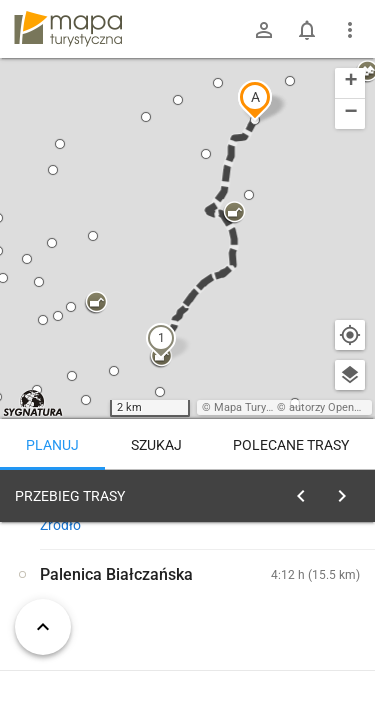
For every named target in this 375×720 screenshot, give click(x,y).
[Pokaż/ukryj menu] (350, 30)
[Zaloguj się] (264, 30)
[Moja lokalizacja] (350, 335)
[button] (255, 100)
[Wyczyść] (348, 491)
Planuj (52, 445)
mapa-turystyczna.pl (68, 29)
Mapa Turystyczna (259, 407)
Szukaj (156, 445)
